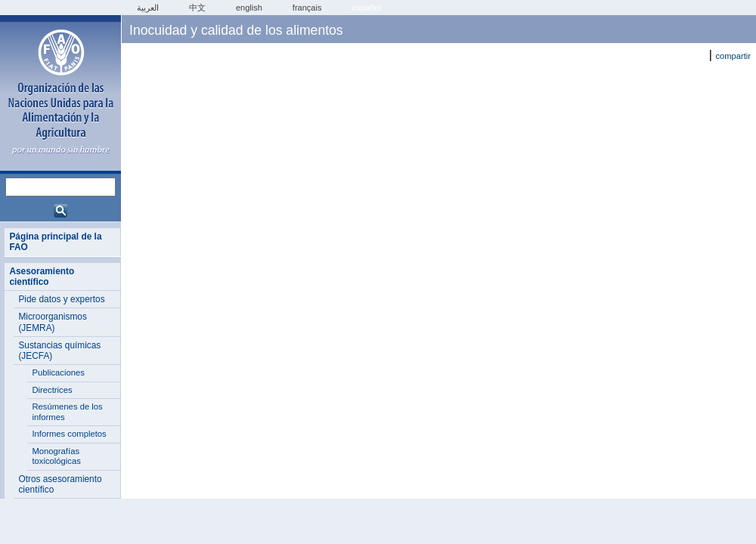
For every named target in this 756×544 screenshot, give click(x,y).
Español (366, 8)
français (307, 8)
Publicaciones (58, 372)
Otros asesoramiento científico (60, 484)
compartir (733, 56)
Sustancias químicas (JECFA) (59, 351)
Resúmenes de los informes (67, 412)
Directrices (52, 390)
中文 (197, 8)
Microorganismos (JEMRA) (52, 322)
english (249, 8)
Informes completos (69, 434)
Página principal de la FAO (55, 242)
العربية (148, 8)
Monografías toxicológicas (56, 456)
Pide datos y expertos (61, 299)
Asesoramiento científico (42, 277)
